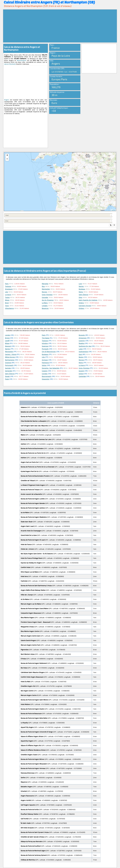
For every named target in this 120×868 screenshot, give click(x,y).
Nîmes (7, 300)
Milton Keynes (10, 357)
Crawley (45, 371)
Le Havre (8, 295)
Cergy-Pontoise (47, 295)
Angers (7, 100)
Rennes (44, 292)
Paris (7, 284)
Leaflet (113, 210)
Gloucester (46, 379)
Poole (7, 379)
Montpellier (46, 289)
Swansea (45, 346)
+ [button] (7, 155)
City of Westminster (49, 352)
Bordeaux (82, 289)
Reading (82, 344)
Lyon (80, 284)
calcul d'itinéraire (10, 64)
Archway (45, 360)
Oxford (81, 374)
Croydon (45, 374)
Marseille (45, 284)
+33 (54, 111)
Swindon (8, 368)
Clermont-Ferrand (85, 306)
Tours (7, 306)
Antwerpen (83, 338)
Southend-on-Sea (85, 346)
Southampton (83, 352)
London (8, 335)
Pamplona (45, 363)
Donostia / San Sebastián (51, 368)
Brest (7, 303)
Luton (81, 349)
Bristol (7, 338)
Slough (7, 377)
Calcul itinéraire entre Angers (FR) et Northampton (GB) (49, 2)
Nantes (81, 287)
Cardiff (7, 341)
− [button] (7, 159)
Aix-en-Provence (48, 300)
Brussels (82, 335)
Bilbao (7, 344)
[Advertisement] (60, 26)
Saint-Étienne (83, 295)
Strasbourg (9, 289)
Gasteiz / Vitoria (11, 355)
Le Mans (45, 303)
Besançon (45, 309)
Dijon (81, 298)
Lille (7, 292)
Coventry (82, 341)
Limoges (45, 306)
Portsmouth (9, 366)
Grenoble (45, 298)
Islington (45, 344)
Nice (43, 287)
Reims (81, 292)
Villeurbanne (9, 309)
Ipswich (81, 371)
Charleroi (8, 363)
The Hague (46, 338)
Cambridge (82, 377)
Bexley (81, 357)
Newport (8, 346)
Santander (9, 371)
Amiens (81, 303)
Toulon (7, 298)
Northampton (22, 60)
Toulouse (8, 287)
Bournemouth (47, 377)
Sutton (44, 366)
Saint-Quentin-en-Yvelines (88, 300)
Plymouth (45, 349)
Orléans (82, 309)
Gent (80, 355)
